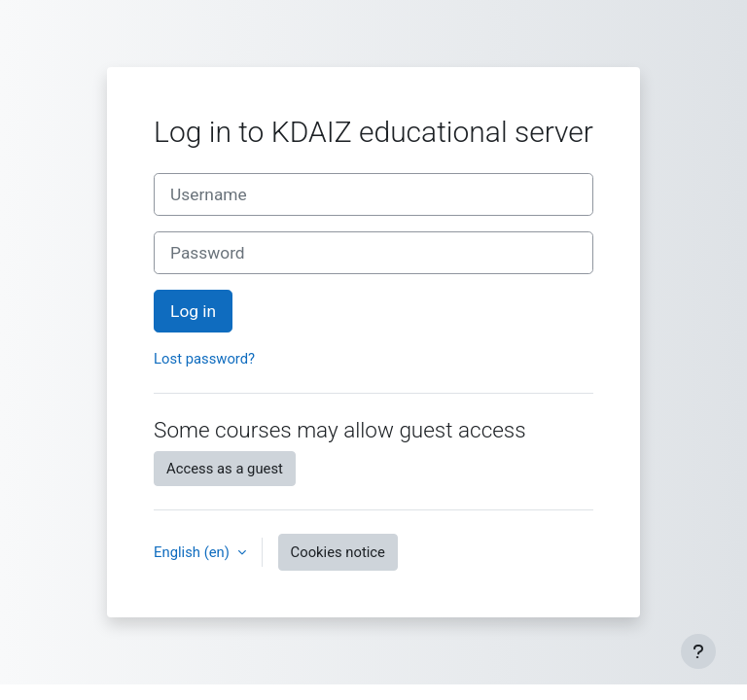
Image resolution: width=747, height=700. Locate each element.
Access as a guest (225, 469)
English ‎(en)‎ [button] (193, 552)
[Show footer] (698, 651)
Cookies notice (338, 552)
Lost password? (204, 359)
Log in (193, 311)
